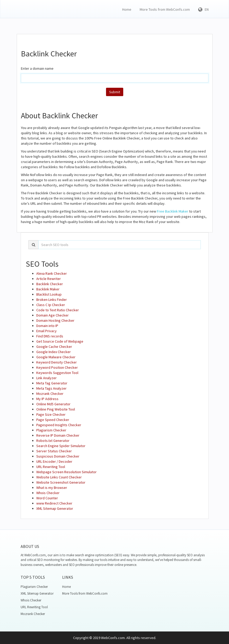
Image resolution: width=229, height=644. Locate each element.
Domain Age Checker (52, 315)
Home (127, 9)
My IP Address (47, 399)
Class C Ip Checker (51, 305)
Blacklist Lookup (49, 294)
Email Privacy (46, 331)
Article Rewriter (49, 279)
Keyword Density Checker (57, 362)
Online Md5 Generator (53, 404)
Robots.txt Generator (53, 441)
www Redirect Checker (54, 503)
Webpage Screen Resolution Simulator (66, 472)
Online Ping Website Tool (56, 409)
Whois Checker (48, 493)
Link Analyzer (46, 378)
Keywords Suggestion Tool (57, 373)
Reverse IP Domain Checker (58, 435)
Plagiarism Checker (51, 430)
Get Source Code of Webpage (60, 341)
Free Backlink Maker (173, 211)
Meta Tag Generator (52, 383)
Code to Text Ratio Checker (58, 310)
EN (203, 9)
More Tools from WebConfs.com (165, 9)
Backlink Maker (48, 289)
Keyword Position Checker (57, 367)
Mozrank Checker (50, 394)
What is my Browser (52, 488)
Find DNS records (50, 336)
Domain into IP (47, 326)
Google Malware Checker (56, 357)
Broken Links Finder (52, 300)
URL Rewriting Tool (51, 467)
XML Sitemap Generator (55, 508)
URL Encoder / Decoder (54, 461)
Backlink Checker (50, 284)
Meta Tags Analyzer (51, 388)
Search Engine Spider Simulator (61, 446)
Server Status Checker (54, 451)
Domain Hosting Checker (55, 320)
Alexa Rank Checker (52, 273)
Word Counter (47, 498)
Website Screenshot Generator (61, 482)
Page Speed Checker (53, 420)
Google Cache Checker (54, 347)
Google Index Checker (54, 352)
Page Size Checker (51, 414)
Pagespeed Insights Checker (59, 425)
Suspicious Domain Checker (58, 456)
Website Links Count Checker (59, 477)
